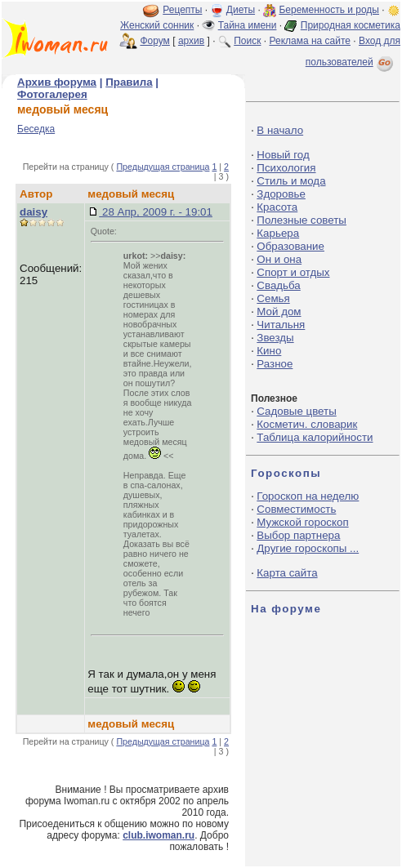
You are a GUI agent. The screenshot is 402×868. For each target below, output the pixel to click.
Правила (129, 82)
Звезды (275, 338)
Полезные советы (301, 220)
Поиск (247, 41)
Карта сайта (287, 573)
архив (191, 41)
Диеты (241, 10)
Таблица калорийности (315, 437)
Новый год (283, 155)
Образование (290, 246)
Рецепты (182, 10)
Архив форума (57, 82)
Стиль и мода (291, 181)
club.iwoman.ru (159, 835)
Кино (269, 351)
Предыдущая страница (163, 167)
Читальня (281, 325)
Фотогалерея (52, 94)
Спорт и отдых (293, 272)
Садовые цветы (296, 411)
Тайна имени (248, 25)
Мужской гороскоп (302, 522)
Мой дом (279, 312)
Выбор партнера (298, 535)
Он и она (279, 259)
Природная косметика (351, 25)
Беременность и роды (329, 10)
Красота (277, 207)
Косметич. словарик (307, 424)
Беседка (36, 129)
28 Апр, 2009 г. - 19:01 (156, 212)
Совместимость (296, 509)
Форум (154, 41)
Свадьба (278, 285)
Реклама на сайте (310, 41)
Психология (286, 168)
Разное (275, 364)
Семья (273, 298)
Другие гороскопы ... (308, 548)
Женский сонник (157, 25)
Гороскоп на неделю (308, 496)
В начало (280, 130)
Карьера (278, 233)
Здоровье (281, 194)
